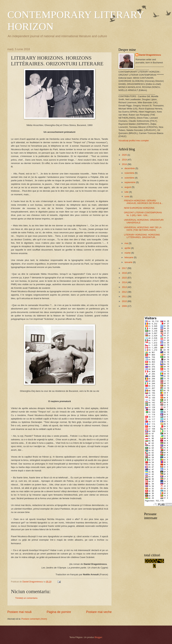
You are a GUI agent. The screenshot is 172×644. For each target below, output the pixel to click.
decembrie (130, 168)
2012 (125, 292)
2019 (125, 160)
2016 (125, 273)
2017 (125, 268)
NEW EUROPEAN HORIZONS (139, 208)
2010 (125, 301)
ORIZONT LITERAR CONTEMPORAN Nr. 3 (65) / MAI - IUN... (143, 214)
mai (127, 243)
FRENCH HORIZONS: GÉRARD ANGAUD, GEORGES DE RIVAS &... (143, 202)
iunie (127, 196)
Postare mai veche (99, 612)
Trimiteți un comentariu (26, 598)
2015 (125, 278)
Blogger (98, 637)
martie (128, 253)
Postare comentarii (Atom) (34, 619)
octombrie (130, 178)
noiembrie (130, 173)
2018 (125, 164)
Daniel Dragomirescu (150, 55)
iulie (127, 192)
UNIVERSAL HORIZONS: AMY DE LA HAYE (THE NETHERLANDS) (143, 229)
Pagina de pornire (59, 612)
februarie (129, 257)
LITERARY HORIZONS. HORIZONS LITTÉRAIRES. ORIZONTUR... (142, 236)
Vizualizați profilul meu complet (134, 141)
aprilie (128, 248)
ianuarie (129, 262)
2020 (125, 155)
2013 (125, 287)
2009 (125, 306)
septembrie (130, 182)
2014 (125, 282)
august (128, 187)
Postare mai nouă (19, 612)
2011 (125, 296)
